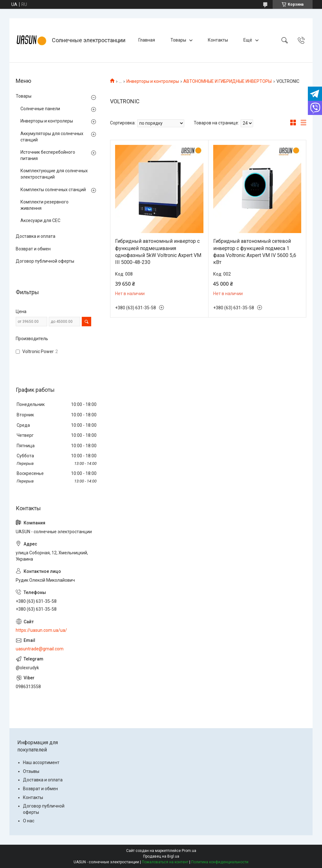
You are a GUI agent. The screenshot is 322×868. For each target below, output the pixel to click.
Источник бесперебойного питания (48, 155)
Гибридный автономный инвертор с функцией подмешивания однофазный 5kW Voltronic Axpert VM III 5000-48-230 (158, 252)
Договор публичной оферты (45, 261)
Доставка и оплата (36, 236)
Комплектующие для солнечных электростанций (54, 174)
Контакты (218, 40)
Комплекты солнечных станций (53, 190)
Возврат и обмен (33, 249)
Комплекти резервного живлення (44, 205)
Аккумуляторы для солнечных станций (52, 137)
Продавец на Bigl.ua (161, 856)
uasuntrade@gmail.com (40, 649)
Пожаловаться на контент (165, 862)
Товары (178, 40)
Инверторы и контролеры (153, 81)
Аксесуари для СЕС (40, 220)
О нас (29, 821)
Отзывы (31, 771)
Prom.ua (189, 851)
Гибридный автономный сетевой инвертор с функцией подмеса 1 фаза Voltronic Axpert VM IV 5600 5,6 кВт (255, 252)
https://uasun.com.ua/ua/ (41, 630)
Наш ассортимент (41, 762)
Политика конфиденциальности (220, 862)
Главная (147, 40)
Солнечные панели (40, 109)
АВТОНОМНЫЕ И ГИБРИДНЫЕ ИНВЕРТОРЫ (228, 81)
